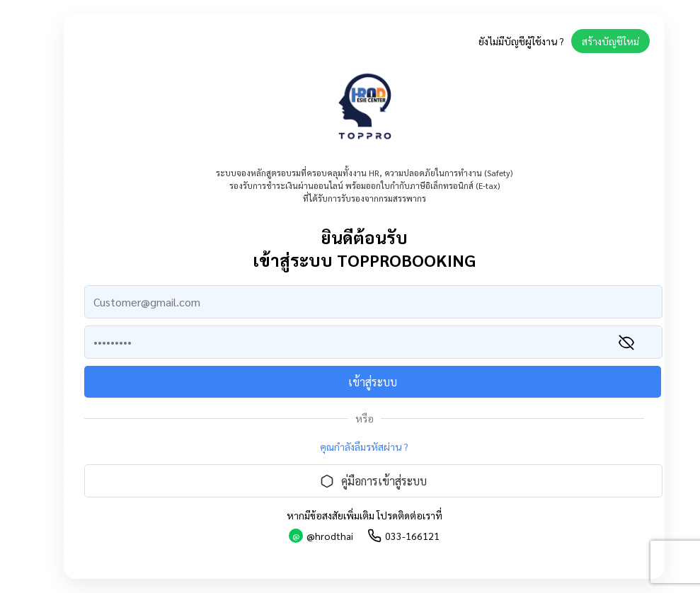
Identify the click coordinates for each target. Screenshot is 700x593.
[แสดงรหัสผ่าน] (626, 342)
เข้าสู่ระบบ (373, 382)
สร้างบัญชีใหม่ (610, 41)
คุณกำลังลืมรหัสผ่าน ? (364, 447)
